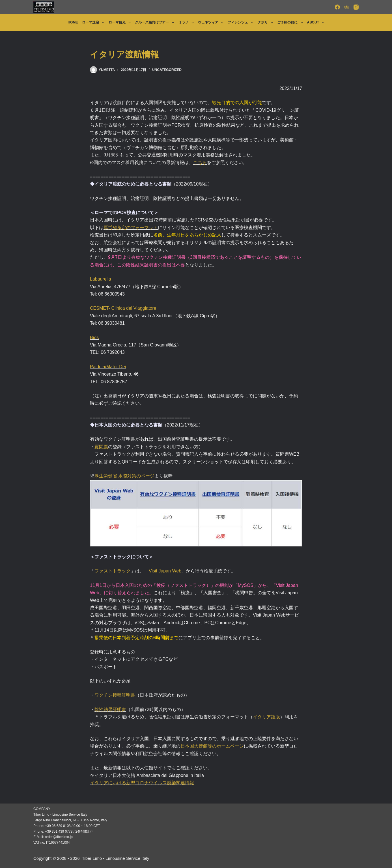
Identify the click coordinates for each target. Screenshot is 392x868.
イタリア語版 (266, 717)
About (317, 23)
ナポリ (266, 23)
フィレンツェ (242, 23)
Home (73, 22)
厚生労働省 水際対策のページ (124, 476)
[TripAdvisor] (347, 7)
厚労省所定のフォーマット (131, 228)
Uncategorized (167, 70)
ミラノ (187, 23)
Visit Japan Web (165, 571)
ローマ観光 (121, 23)
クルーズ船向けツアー (156, 23)
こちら (200, 162)
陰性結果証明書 (110, 709)
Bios (94, 338)
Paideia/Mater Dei (108, 367)
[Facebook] (337, 7)
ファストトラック (113, 571)
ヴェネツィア (212, 23)
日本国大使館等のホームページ (212, 746)
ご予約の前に (291, 23)
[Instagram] (356, 7)
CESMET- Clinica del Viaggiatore (123, 308)
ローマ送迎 (94, 23)
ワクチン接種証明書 (115, 695)
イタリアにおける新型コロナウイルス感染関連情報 (142, 783)
